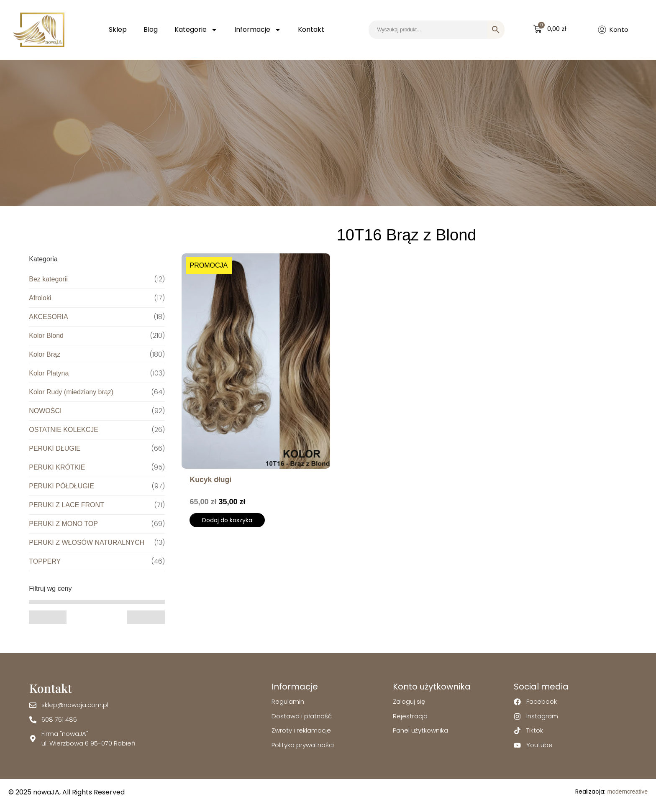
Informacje (258, 30)
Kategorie (196, 30)
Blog (151, 29)
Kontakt (311, 29)
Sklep (118, 29)
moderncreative (627, 792)
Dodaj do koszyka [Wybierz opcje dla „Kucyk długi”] (227, 520)
